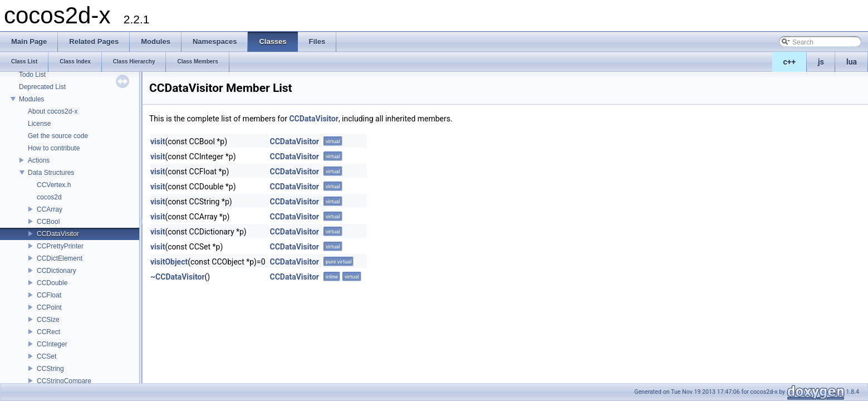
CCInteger (52, 344)
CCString (50, 369)
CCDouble (52, 283)
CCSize (48, 320)
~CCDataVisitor (178, 277)
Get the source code (58, 136)
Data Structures (51, 173)
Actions (39, 160)
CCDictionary (57, 271)
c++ (790, 62)
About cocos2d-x (53, 111)
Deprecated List (42, 87)
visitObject (169, 262)
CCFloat (49, 295)
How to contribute (54, 148)
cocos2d (49, 197)
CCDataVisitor (58, 234)
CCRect (48, 332)
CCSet (46, 356)
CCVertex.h (54, 185)
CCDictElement (60, 258)
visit (158, 141)
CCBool (48, 222)
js (821, 62)
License (39, 124)
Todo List (32, 75)
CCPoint (49, 307)
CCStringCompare (64, 381)
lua (852, 62)
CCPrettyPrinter (60, 246)
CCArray (50, 209)
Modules (31, 99)
